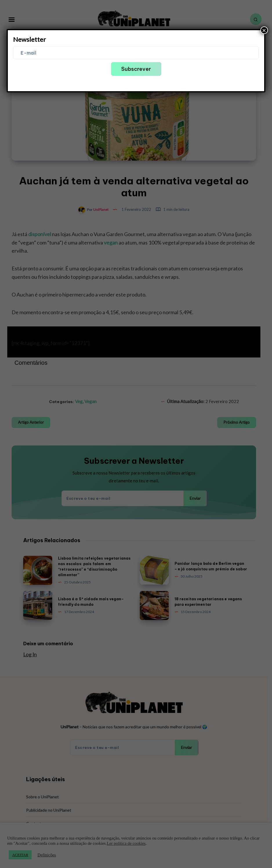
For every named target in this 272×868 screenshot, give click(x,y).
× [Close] (264, 30)
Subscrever (136, 69)
